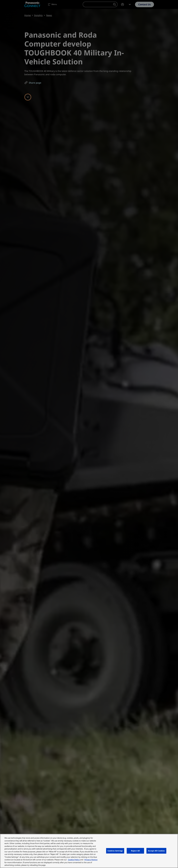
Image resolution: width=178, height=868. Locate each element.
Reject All (135, 851)
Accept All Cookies (156, 851)
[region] (89, 851)
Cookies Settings (115, 851)
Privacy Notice (91, 860)
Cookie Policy (74, 860)
